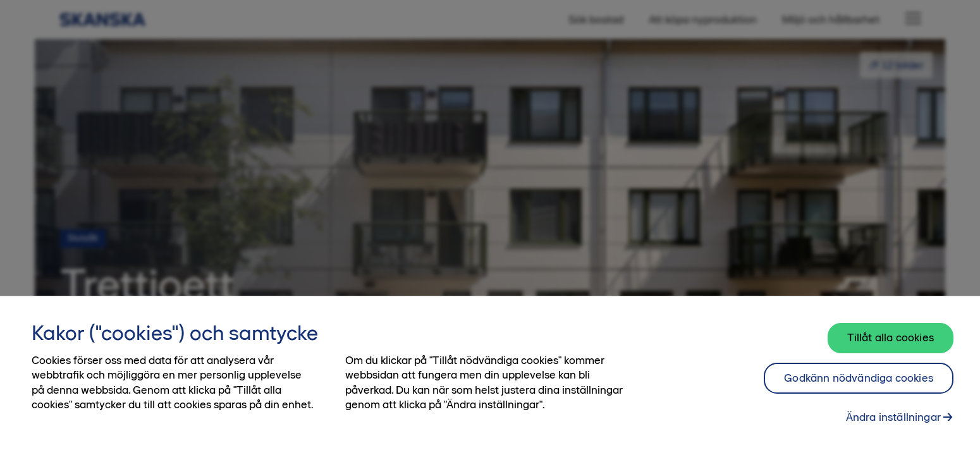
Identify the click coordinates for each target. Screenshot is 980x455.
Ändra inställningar (893, 417)
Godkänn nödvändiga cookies (859, 378)
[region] (490, 375)
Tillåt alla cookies (891, 337)
